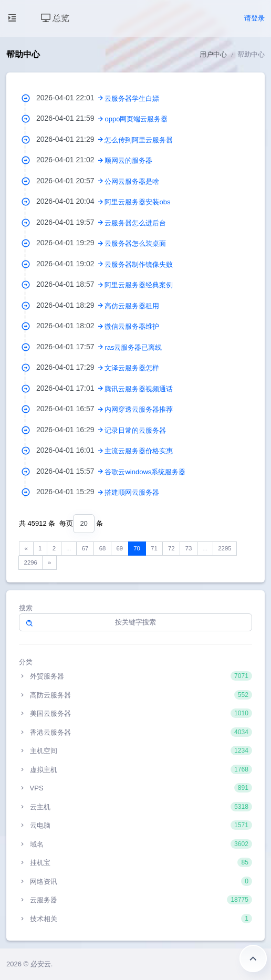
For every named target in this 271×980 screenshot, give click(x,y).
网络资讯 (135, 881)
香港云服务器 (135, 732)
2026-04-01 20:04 (70, 201)
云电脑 (135, 825)
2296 (31, 562)
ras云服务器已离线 (133, 347)
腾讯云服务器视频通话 (139, 389)
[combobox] (84, 524)
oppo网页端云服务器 (136, 119)
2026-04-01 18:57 (70, 284)
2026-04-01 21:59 (70, 118)
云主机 (135, 807)
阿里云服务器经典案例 (139, 285)
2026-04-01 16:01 (70, 450)
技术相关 (135, 919)
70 (137, 548)
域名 (135, 844)
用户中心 (213, 54)
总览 (55, 18)
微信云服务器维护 (132, 326)
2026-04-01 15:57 (70, 471)
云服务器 (135, 900)
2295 (225, 548)
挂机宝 (135, 862)
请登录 (254, 18)
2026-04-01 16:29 (70, 430)
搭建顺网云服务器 (132, 492)
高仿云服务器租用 (132, 306)
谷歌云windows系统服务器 (145, 472)
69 (119, 548)
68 (103, 548)
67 (85, 548)
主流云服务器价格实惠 (139, 451)
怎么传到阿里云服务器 (139, 140)
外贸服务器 (135, 676)
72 (171, 548)
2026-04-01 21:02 (70, 160)
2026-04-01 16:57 (70, 409)
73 (189, 548)
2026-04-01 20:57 (70, 181)
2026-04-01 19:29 (70, 243)
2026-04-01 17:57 (70, 347)
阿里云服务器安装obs (137, 202)
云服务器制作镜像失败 (139, 264)
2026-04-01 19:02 (70, 264)
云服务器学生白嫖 (132, 98)
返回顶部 (253, 958)
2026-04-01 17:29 (70, 367)
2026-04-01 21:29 (70, 139)
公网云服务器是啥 (132, 181)
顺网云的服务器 (128, 160)
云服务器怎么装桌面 (135, 243)
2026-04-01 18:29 (70, 305)
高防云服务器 (135, 695)
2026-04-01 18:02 (70, 326)
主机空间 (135, 750)
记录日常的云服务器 (135, 430)
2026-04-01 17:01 (70, 388)
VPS (135, 788)
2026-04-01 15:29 (70, 492)
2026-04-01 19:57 (70, 222)
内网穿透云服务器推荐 (139, 409)
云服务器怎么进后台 (135, 223)
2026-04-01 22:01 (70, 98)
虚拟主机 (135, 769)
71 (154, 548)
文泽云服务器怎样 (132, 368)
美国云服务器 (135, 713)
